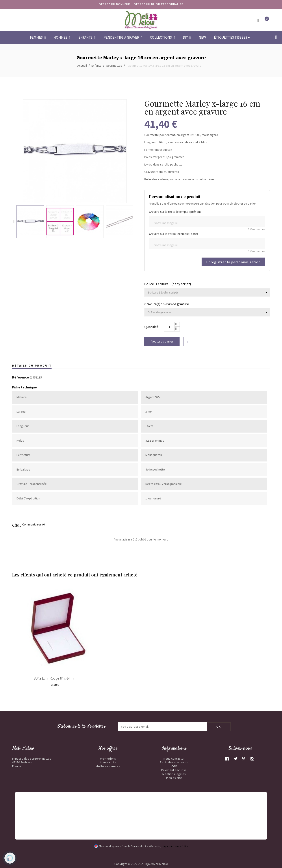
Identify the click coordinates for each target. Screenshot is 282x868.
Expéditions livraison (174, 762)
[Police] (207, 292)
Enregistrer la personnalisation (233, 262)
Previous (14, 222)
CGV (174, 766)
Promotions (108, 759)
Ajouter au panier (162, 341)
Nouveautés (108, 762)
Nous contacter (174, 759)
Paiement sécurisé (174, 770)
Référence (20, 377)
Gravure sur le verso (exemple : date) (173, 234)
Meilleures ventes (108, 766)
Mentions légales (174, 774)
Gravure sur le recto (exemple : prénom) (175, 212)
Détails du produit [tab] (32, 365)
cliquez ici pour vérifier (175, 846)
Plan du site (174, 778)
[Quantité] (169, 327)
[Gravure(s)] (207, 312)
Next (135, 222)
